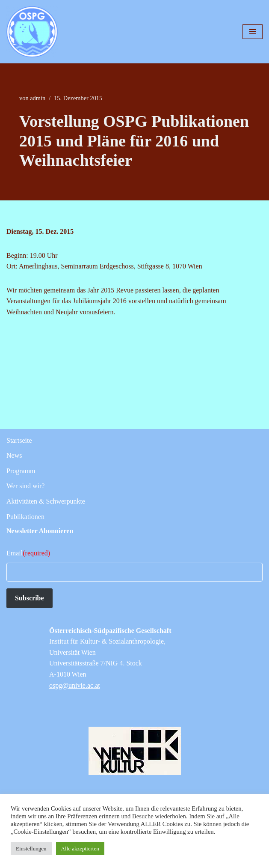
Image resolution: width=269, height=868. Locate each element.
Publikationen (25, 517)
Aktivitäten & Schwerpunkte (46, 501)
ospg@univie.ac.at (75, 685)
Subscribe (30, 598)
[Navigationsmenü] (253, 32)
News (14, 455)
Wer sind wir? (25, 486)
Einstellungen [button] (31, 849)
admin (38, 98)
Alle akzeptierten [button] (80, 849)
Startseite (19, 440)
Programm (21, 471)
